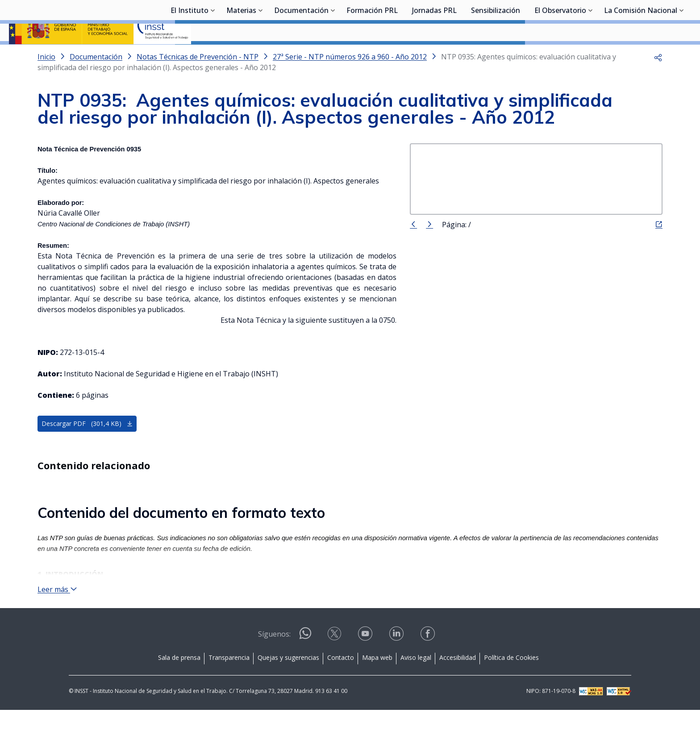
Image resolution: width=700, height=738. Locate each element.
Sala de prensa (179, 686)
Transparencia (229, 686)
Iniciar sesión (657, 20)
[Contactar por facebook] (429, 665)
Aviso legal (416, 686)
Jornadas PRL (434, 56)
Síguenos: (274, 662)
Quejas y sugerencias (288, 686)
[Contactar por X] (335, 665)
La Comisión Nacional (641, 56)
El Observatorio (560, 56)
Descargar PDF (87, 447)
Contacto (341, 686)
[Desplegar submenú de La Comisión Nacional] (682, 55)
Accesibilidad (458, 686)
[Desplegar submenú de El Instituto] (213, 55)
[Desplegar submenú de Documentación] (333, 55)
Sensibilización (496, 56)
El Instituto (190, 56)
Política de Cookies (511, 686)
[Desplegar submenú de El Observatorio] (591, 55)
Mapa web (377, 686)
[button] (658, 80)
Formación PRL (372, 56)
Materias (241, 56)
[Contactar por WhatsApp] (305, 665)
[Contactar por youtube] (366, 665)
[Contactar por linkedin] (397, 665)
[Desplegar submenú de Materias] (261, 55)
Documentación (301, 56)
